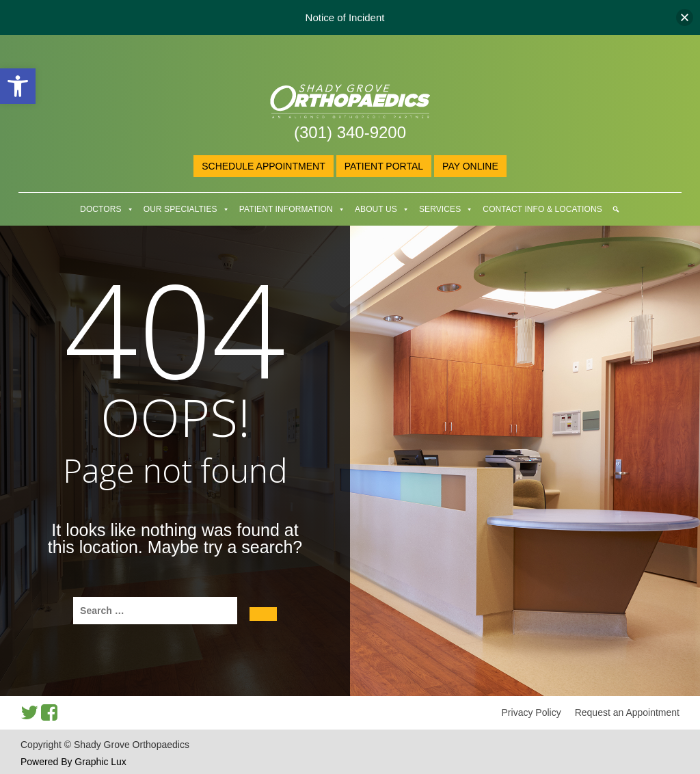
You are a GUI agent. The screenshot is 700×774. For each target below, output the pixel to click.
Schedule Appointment (263, 166)
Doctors (100, 209)
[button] (18, 86)
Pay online (470, 166)
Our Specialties (180, 209)
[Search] (616, 209)
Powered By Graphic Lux (73, 762)
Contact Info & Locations (542, 209)
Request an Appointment (627, 712)
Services (440, 209)
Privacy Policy (531, 712)
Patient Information (286, 209)
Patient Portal (384, 166)
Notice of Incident (345, 17)
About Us (376, 209)
